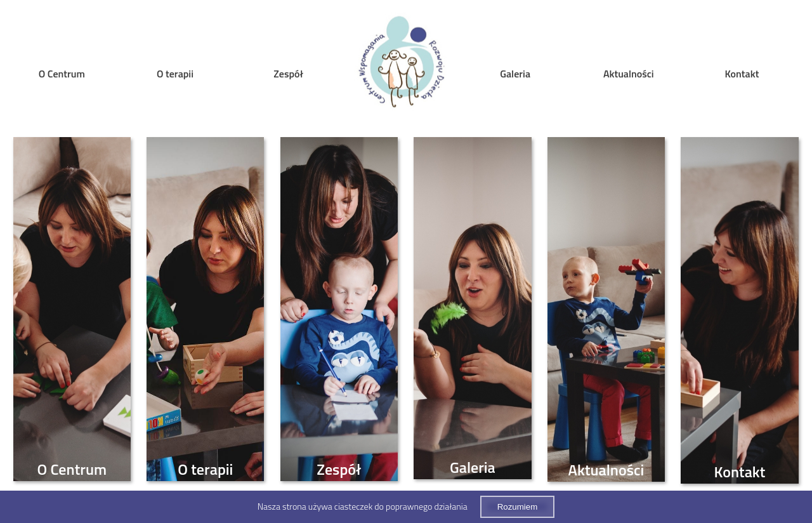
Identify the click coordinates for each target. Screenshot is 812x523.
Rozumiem (518, 507)
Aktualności (629, 74)
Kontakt (742, 74)
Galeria (515, 74)
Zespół (288, 74)
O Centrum (62, 74)
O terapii (175, 74)
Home (402, 64)
